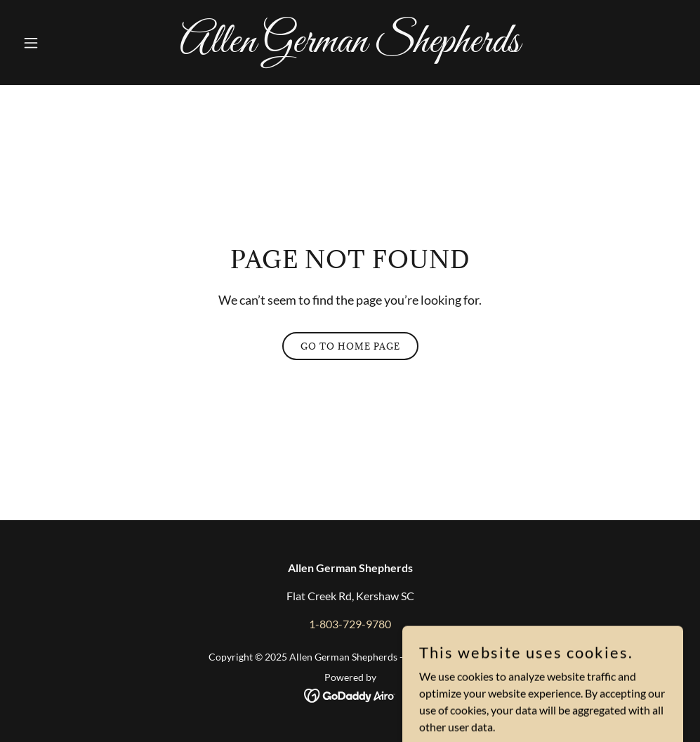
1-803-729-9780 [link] (350, 624)
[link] (350, 47)
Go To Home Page (350, 346)
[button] (67, 43)
